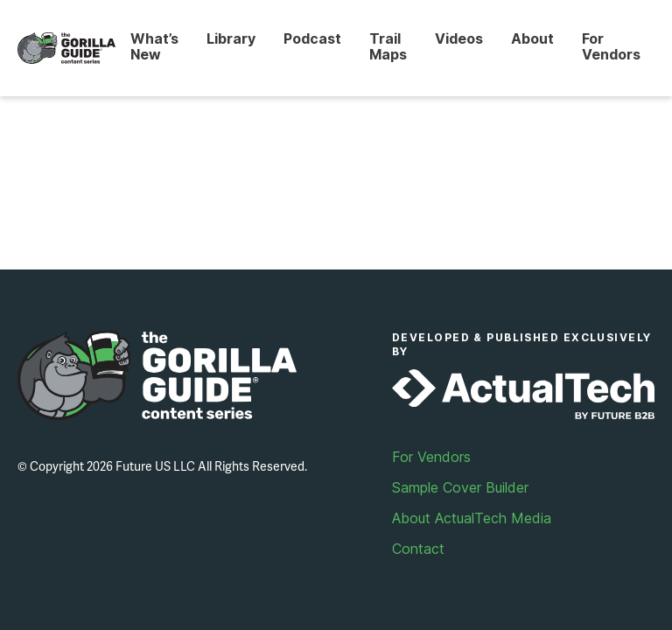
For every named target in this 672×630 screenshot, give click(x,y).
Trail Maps (388, 46)
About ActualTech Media (472, 518)
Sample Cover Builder (460, 487)
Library (231, 38)
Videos (459, 38)
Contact (418, 549)
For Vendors (611, 46)
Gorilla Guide (66, 49)
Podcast (312, 38)
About (532, 38)
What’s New (154, 46)
